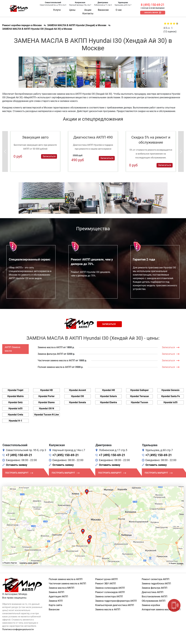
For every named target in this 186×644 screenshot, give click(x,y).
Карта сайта (56, 605)
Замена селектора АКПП (109, 597)
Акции (88, 10)
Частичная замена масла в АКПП (56, 360)
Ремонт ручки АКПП (106, 579)
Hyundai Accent (78, 390)
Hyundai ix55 (15, 408)
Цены (72, 10)
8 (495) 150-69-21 (153, 5)
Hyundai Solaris (109, 396)
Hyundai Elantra (108, 402)
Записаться (49, 156)
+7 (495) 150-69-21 (19, 455)
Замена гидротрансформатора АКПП (116, 601)
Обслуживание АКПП (154, 601)
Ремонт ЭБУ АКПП (106, 584)
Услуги (57, 10)
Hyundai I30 (78, 396)
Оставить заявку (17, 465)
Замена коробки (151, 605)
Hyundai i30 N (46, 408)
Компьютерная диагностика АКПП (115, 605)
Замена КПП (56, 601)
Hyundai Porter (46, 396)
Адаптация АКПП (58, 597)
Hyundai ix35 (171, 402)
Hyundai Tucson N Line (46, 415)
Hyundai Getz (15, 402)
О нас (119, 10)
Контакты (88, 13)
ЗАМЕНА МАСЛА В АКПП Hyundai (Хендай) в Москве (77, 25)
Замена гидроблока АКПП (156, 584)
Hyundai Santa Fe (171, 396)
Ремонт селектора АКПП (156, 579)
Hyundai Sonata (77, 402)
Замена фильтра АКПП (50, 354)
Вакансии (103, 10)
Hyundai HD (46, 390)
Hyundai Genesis (170, 390)
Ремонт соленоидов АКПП (110, 592)
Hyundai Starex (46, 402)
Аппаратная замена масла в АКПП (161, 609)
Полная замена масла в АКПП (55, 367)
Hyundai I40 (108, 390)
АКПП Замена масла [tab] (12, 349)
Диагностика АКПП (153, 592)
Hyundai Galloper (140, 390)
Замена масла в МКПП (62, 588)
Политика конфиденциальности (18, 629)
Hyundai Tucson (140, 402)
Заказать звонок (151, 13)
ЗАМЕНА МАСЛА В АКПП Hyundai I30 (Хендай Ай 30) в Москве (37, 29)
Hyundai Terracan (139, 396)
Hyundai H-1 (15, 421)
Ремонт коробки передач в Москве (22, 25)
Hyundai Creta (15, 415)
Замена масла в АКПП (50, 347)
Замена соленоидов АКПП (110, 588)
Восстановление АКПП (155, 597)
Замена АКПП (57, 592)
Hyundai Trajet (15, 390)
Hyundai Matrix (16, 396)
